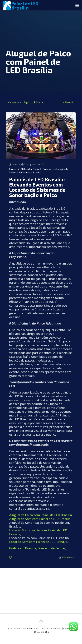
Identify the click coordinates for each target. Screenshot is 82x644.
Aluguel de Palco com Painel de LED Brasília (40, 515)
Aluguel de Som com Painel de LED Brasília (40, 519)
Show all (68, 102)
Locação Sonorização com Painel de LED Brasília (38, 532)
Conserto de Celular (51, 548)
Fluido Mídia (33, 629)
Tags (28, 102)
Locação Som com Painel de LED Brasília (38, 542)
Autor (38, 102)
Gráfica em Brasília (23, 548)
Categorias (15, 102)
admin (15, 164)
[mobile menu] (77, 5)
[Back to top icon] (41, 621)
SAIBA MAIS (68, 557)
